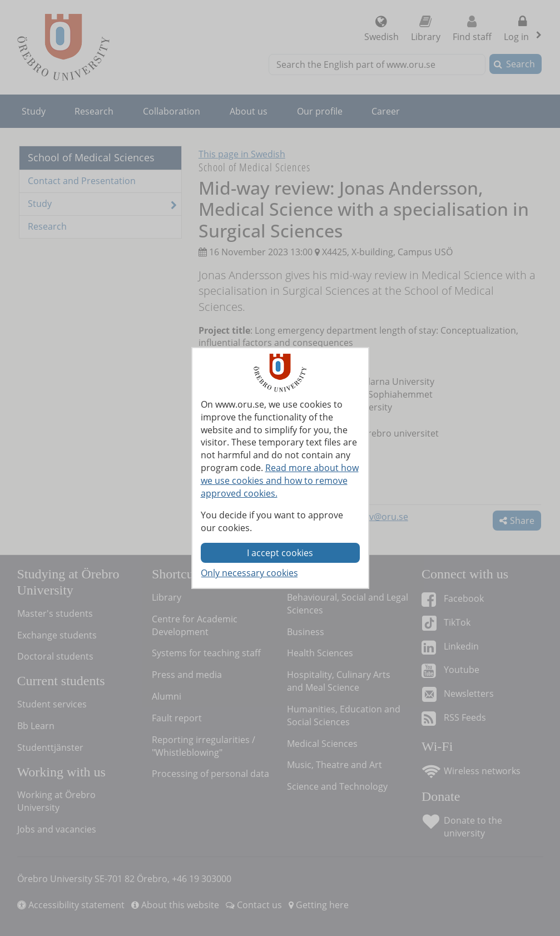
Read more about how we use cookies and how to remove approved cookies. (280, 481)
